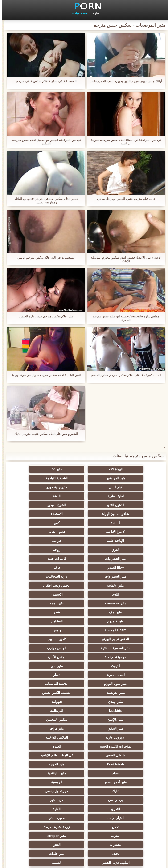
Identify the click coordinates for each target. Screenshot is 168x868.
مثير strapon (38, 711)
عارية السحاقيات (84, 541)
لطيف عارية (130, 487)
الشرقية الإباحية (130, 478)
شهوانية (38, 621)
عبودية (38, 782)
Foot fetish (130, 666)
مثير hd (84, 469)
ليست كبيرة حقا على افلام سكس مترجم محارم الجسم (124, 375)
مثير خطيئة (38, 737)
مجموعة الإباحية (130, 594)
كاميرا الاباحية (38, 505)
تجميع (38, 702)
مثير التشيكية (84, 737)
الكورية (130, 755)
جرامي (38, 514)
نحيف (38, 720)
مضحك (38, 773)
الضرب (84, 711)
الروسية (38, 675)
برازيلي (38, 764)
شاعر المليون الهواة (84, 496)
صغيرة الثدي (84, 702)
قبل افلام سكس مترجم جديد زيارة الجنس (44, 316)
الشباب (38, 666)
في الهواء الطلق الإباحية (38, 657)
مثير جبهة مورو (38, 478)
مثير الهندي (84, 621)
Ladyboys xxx (84, 818)
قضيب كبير (38, 818)
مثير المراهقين (38, 469)
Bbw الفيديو (84, 532)
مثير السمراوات (130, 541)
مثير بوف (38, 559)
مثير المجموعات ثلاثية (84, 585)
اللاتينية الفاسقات (84, 612)
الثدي (84, 550)
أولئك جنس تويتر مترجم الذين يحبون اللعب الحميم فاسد (124, 81)
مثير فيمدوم (84, 568)
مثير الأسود (38, 791)
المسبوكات (84, 755)
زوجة (84, 523)
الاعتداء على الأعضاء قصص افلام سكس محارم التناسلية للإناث (124, 259)
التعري (84, 693)
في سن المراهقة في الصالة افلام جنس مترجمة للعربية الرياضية (124, 142)
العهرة (130, 657)
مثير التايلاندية (130, 675)
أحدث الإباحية (78, 13)
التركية (130, 746)
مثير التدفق (84, 639)
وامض (84, 576)
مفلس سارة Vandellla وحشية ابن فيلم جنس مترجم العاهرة (124, 318)
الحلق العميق (130, 773)
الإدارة (94, 13)
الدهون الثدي (38, 487)
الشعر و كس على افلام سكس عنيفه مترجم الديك (44, 434)
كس (84, 505)
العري (130, 523)
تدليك (130, 684)
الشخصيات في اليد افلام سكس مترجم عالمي (44, 258)
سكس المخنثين (130, 639)
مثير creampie (130, 559)
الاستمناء (38, 496)
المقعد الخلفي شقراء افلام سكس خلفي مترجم (44, 81)
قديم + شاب (130, 514)
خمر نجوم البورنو (130, 612)
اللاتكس (130, 800)
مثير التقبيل (84, 782)
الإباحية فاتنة (84, 514)
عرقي (38, 532)
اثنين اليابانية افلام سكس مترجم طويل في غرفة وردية (44, 375)
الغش (84, 720)
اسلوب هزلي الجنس (84, 728)
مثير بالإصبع (38, 630)
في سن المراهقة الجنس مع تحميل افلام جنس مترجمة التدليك (44, 142)
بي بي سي (38, 684)
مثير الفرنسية (38, 612)
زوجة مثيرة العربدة (130, 711)
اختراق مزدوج (38, 755)
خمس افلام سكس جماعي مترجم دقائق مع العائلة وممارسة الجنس (44, 200)
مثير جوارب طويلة (84, 773)
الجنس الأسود (84, 594)
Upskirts (130, 630)
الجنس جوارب (38, 585)
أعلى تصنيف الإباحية (84, 800)
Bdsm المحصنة (130, 576)
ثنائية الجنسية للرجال (130, 764)
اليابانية (130, 505)
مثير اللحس (38, 809)
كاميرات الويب (130, 585)
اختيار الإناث (130, 702)
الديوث (38, 594)
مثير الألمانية (38, 541)
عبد (130, 737)
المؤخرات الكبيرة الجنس (38, 648)
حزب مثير (130, 693)
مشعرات (130, 720)
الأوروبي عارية (130, 648)
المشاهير (38, 568)
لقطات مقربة (84, 603)
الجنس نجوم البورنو (38, 576)
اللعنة (84, 487)
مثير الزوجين (84, 746)
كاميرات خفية (130, 532)
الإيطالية (38, 746)
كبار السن (84, 478)
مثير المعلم (130, 791)
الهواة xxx (130, 469)
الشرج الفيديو (130, 496)
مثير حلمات (130, 728)
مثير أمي (130, 603)
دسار (38, 603)
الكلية (38, 693)
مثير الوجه (84, 559)
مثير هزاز (38, 800)
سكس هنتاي (130, 818)
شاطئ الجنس (84, 657)
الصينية (38, 728)
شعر (130, 568)
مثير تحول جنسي (84, 684)
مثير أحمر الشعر (84, 675)
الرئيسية (84, 862)
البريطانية (84, 630)
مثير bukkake (84, 809)
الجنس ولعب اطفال (130, 550)
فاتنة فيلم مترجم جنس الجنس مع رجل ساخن (124, 199)
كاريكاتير (84, 791)
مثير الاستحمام (84, 764)
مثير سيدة (130, 782)
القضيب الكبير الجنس (130, 621)
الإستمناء (38, 550)
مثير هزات (38, 639)
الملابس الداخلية (84, 648)
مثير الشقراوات (38, 523)
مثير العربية (84, 666)
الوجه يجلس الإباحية (130, 809)
